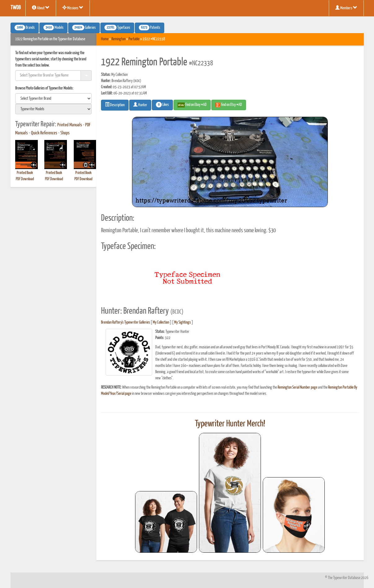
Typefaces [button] (117, 28)
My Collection (161, 322)
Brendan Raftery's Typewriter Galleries (125, 322)
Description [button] (115, 105)
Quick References (44, 133)
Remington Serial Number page (297, 388)
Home (105, 39)
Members (346, 8)
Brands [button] (25, 28)
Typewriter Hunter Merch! (230, 424)
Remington (119, 39)
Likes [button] (162, 105)
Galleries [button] (84, 28)
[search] (54, 98)
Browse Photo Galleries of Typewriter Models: (44, 88)
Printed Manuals (70, 125)
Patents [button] (150, 28)
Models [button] (53, 28)
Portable (134, 39)
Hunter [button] (140, 105)
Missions (73, 8)
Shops (65, 133)
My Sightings (183, 322)
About (41, 8)
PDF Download (25, 179)
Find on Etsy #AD (229, 105)
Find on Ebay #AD (192, 105)
